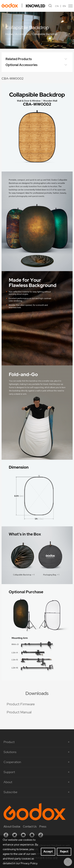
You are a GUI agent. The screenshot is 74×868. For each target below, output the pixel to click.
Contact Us (30, 827)
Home (9, 34)
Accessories (22, 34)
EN (64, 6)
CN (57, 6)
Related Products (37, 59)
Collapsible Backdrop (45, 34)
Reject (64, 851)
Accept (48, 851)
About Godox (12, 827)
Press (43, 827)
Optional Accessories (37, 65)
